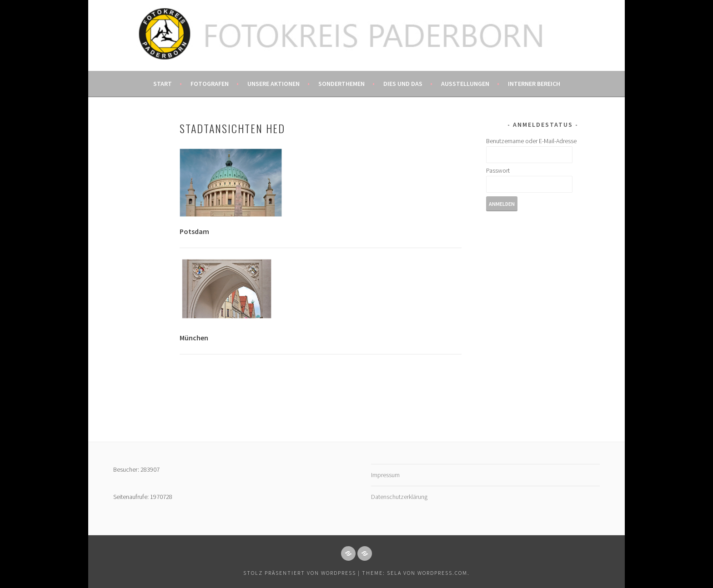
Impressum (385, 475)
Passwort (498, 170)
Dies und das (403, 84)
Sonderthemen (341, 84)
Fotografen (210, 84)
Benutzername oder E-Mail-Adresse (531, 141)
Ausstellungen (465, 84)
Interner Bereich (534, 84)
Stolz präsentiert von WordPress (300, 573)
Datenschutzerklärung (399, 497)
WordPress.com (442, 573)
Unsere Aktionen (274, 84)
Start (163, 84)
